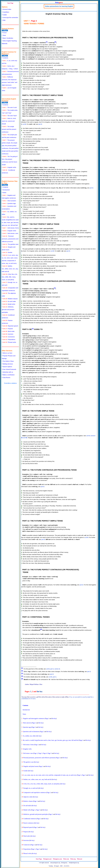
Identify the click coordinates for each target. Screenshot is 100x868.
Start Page (10, 3)
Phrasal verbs (9, 342)
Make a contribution (9, 375)
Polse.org (73, 859)
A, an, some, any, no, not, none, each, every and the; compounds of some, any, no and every (50, 775)
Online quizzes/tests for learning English (59, 6)
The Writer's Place (8, 361)
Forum (5, 33)
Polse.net (80, 859)
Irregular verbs (9, 167)
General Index (7, 9)
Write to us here (8, 353)
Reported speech (10, 326)
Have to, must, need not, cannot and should (9, 121)
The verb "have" (10, 116)
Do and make (9, 301)
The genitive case (11, 244)
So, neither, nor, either (29, 736)
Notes (4, 193)
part (40, 124)
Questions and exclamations (31, 732)
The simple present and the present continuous (9, 129)
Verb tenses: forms (11, 228)
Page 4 (45, 753)
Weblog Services (8, 364)
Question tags (9, 203)
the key (40, 691)
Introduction (6, 190)
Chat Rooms (6, 377)
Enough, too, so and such (31, 788)
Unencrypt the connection (10, 17)
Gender (8, 252)
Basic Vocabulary (8, 38)
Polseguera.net (47, 859)
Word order (9, 331)
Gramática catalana (10, 383)
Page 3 (40, 753)
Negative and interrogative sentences (34, 718)
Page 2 (47, 718)
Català (5, 15)
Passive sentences (28, 823)
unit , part (52, 677)
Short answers (9, 201)
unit (24, 124)
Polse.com (66, 859)
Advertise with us (8, 372)
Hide (4, 20)
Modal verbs (9, 304)
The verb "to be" (10, 107)
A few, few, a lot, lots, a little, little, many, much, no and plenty (10, 277)
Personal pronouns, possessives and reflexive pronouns (10, 239)
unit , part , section (53, 669)
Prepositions (9, 339)
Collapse (5, 30)
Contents (5, 58)
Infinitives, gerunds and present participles (8, 310)
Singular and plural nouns (31, 766)
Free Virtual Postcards (9, 369)
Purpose (8, 329)
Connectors (9, 337)
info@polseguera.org (74, 863)
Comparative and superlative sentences (35, 792)
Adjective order (28, 797)
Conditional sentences (30, 819)
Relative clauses (10, 299)
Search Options (7, 367)
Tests (4, 35)
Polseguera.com (57, 859)
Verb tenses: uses (10, 233)
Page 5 (50, 753)
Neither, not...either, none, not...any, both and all (10, 269)
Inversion (8, 334)
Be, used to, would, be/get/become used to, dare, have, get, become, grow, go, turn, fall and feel (51, 740)
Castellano (6, 12)
